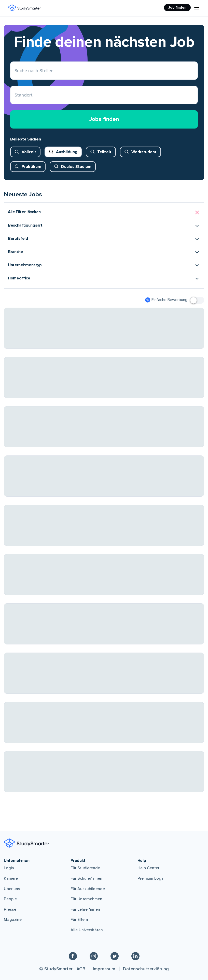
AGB (81, 969)
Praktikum (31, 167)
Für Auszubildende (88, 889)
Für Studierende (85, 868)
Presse (10, 909)
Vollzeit (29, 152)
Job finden (177, 7)
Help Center (148, 868)
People (10, 899)
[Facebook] (73, 956)
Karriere (11, 878)
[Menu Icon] (197, 8)
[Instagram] (94, 956)
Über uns (12, 889)
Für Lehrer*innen (85, 909)
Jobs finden (104, 119)
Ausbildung (67, 152)
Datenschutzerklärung (146, 969)
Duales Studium (76, 167)
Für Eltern (79, 920)
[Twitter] (115, 956)
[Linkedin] (135, 956)
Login (9, 868)
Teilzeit (104, 152)
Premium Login (151, 878)
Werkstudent (144, 152)
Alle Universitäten (87, 930)
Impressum (104, 969)
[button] (104, 212)
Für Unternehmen (86, 899)
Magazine (13, 920)
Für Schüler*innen (86, 878)
